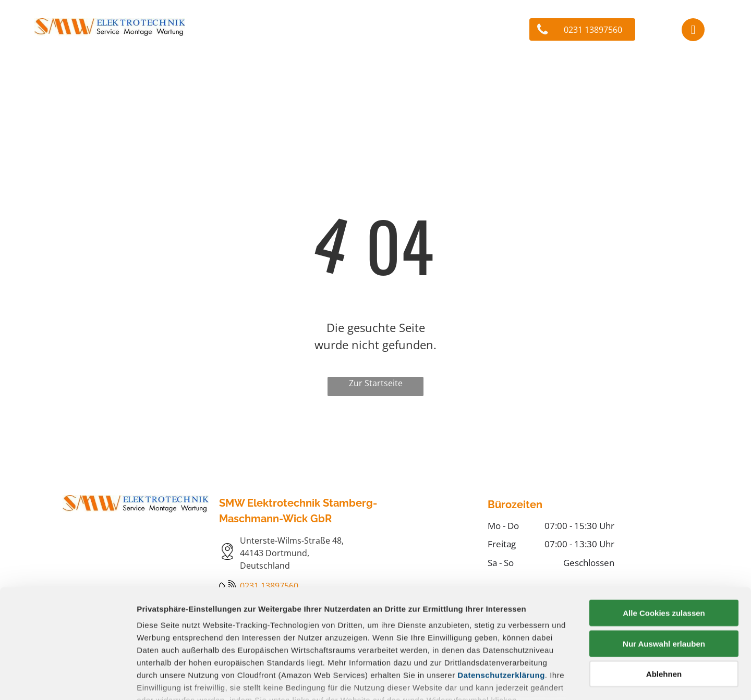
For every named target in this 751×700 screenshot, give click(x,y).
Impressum (159, 644)
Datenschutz (213, 644)
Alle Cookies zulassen (664, 539)
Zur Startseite (376, 383)
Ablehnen (664, 600)
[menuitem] (156, 71)
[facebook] (693, 31)
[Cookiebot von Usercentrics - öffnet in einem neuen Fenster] (68, 680)
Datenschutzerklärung (501, 601)
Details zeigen (555, 679)
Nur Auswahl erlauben (664, 569)
